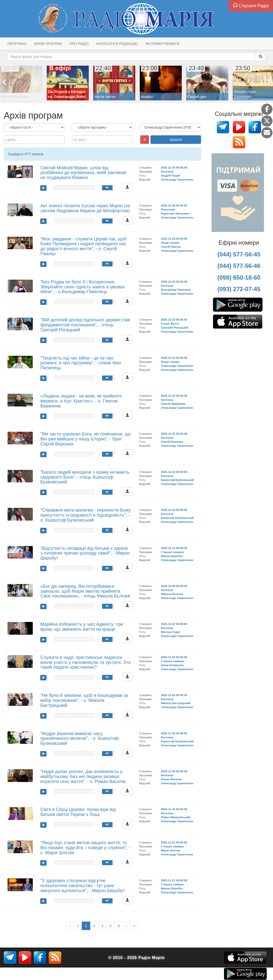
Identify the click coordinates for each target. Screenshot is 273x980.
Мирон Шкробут (172, 556)
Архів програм (48, 44)
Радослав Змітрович (175, 213)
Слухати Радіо (251, 6)
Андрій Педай (170, 176)
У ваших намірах (172, 552)
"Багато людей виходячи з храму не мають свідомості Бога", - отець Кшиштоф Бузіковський (85, 477)
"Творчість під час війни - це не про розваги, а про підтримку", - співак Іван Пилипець (81, 363)
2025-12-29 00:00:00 (174, 205)
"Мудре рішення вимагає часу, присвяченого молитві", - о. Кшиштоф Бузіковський (79, 739)
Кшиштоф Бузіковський (177, 480)
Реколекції (168, 209)
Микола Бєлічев (172, 594)
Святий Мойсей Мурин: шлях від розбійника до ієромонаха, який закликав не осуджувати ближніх (83, 173)
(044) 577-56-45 (239, 254)
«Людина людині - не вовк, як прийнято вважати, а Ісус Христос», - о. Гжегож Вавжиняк (81, 401)
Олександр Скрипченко (177, 180)
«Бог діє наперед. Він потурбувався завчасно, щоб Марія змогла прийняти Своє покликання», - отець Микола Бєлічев (85, 591)
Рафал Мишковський (176, 817)
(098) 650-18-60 (239, 278)
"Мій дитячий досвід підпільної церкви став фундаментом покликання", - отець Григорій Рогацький (85, 325)
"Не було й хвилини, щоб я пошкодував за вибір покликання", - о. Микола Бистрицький (84, 700)
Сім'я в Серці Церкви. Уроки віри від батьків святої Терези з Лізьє (78, 812)
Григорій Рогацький (175, 328)
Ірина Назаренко (172, 665)
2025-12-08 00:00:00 (174, 586)
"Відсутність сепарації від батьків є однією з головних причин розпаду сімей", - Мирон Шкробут (85, 553)
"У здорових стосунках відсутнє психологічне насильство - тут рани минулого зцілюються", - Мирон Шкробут (82, 886)
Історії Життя (170, 324)
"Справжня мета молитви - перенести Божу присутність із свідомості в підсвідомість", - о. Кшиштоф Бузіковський (85, 515)
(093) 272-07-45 (239, 289)
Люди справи (170, 243)
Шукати (176, 140)
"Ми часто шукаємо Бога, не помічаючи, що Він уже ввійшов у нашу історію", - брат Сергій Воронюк (85, 439)
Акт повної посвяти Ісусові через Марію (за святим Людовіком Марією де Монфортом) (85, 208)
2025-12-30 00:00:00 (174, 168)
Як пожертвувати (162, 44)
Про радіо (79, 44)
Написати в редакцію (117, 44)
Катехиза (167, 172)
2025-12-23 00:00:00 (174, 282)
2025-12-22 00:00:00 (174, 434)
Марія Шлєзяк (171, 850)
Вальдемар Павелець (176, 290)
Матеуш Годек (171, 632)
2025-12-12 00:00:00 (174, 548)
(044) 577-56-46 (239, 266)
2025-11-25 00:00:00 (174, 733)
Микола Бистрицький (176, 703)
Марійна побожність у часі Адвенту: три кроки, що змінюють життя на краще (82, 627)
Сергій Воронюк (172, 442)
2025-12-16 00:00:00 (174, 472)
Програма (17, 44)
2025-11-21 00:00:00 (174, 842)
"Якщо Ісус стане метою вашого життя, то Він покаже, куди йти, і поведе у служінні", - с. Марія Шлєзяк (85, 848)
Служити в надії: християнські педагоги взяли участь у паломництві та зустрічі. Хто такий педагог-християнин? (85, 662)
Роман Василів (171, 779)
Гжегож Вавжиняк (173, 404)
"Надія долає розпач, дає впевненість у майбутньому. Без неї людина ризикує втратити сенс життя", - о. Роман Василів (83, 777)
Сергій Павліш (171, 247)
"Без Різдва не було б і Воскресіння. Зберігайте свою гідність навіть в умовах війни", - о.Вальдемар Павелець (82, 287)
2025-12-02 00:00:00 (174, 624)
